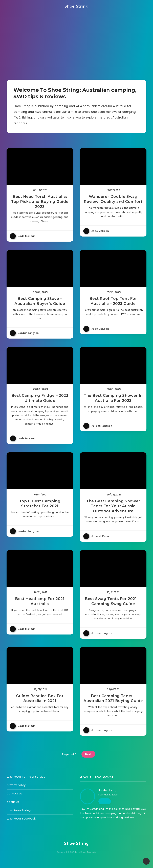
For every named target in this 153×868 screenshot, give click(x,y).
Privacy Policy (16, 791)
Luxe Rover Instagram (21, 816)
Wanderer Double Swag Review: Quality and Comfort (113, 200)
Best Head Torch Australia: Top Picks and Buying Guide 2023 (40, 202)
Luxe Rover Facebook (21, 824)
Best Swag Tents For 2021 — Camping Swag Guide (113, 606)
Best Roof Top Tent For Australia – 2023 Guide (113, 303)
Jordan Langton (110, 796)
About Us (13, 807)
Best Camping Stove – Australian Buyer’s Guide (40, 303)
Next (88, 760)
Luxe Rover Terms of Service (26, 782)
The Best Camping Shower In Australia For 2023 (113, 401)
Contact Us (14, 799)
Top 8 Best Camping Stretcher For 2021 (40, 507)
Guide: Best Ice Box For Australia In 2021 (40, 704)
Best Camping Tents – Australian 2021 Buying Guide (113, 704)
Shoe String (76, 6)
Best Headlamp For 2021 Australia (40, 606)
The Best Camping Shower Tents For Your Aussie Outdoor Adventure (113, 510)
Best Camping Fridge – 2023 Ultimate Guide (40, 401)
